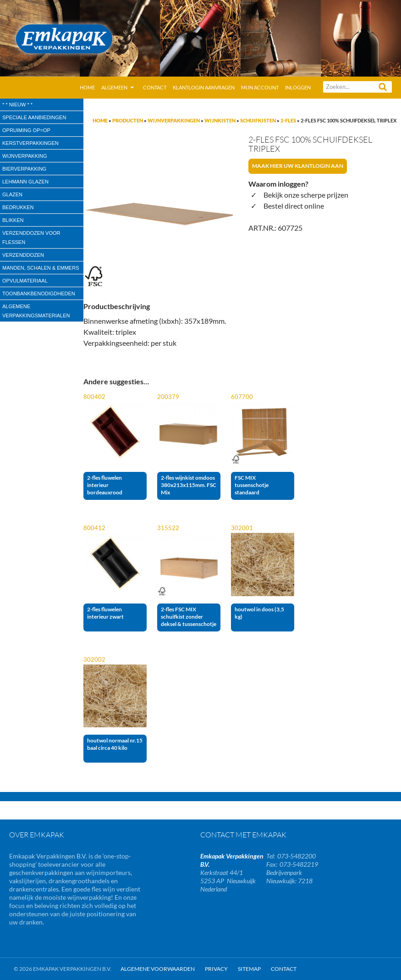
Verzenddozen (23, 255)
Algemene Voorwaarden (158, 969)
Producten (128, 120)
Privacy (216, 969)
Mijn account (260, 87)
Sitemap (249, 969)
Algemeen (114, 87)
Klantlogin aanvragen (204, 87)
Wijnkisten (220, 120)
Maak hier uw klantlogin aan (298, 166)
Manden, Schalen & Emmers (41, 268)
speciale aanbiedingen (34, 117)
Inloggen (298, 87)
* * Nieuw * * (17, 105)
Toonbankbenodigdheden (39, 293)
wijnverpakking (25, 156)
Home (87, 87)
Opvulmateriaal (25, 281)
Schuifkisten (258, 120)
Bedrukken (18, 207)
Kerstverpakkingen (30, 143)
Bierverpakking (24, 169)
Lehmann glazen (25, 182)
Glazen (12, 194)
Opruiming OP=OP (26, 130)
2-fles (288, 120)
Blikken (13, 220)
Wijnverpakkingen (174, 120)
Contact (155, 87)
